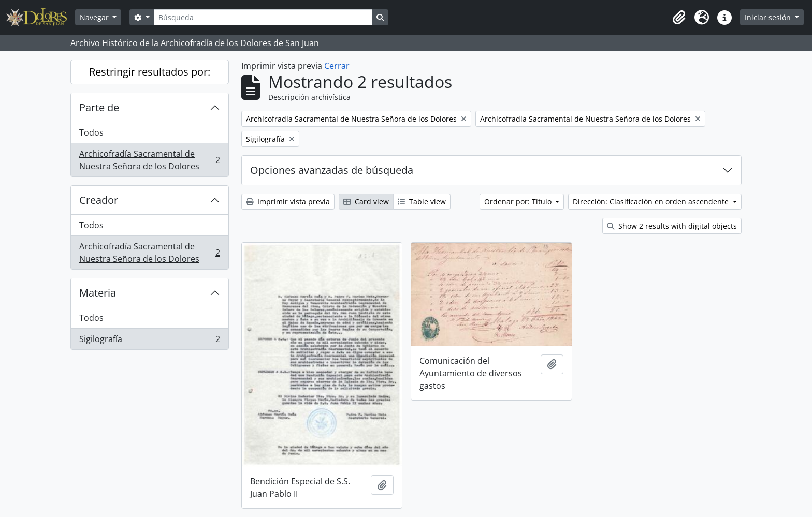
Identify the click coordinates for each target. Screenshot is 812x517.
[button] (679, 18)
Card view (366, 202)
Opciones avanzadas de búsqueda (332, 170)
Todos (91, 132)
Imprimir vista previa (288, 202)
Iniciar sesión (769, 17)
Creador (99, 200)
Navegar (95, 17)
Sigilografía (149, 341)
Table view (422, 202)
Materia (98, 293)
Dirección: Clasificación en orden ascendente (652, 202)
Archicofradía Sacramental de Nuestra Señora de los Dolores (149, 160)
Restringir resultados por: (150, 72)
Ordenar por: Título (519, 202)
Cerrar (337, 66)
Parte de (99, 107)
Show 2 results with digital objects (672, 226)
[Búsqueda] (263, 17)
